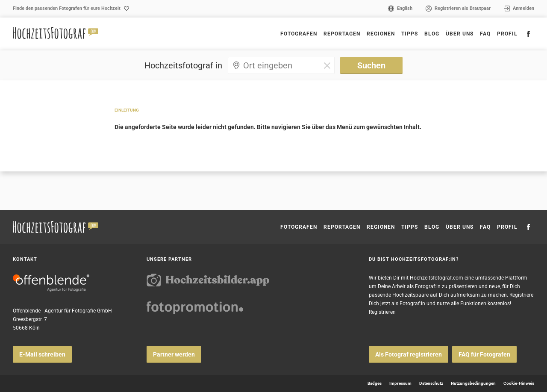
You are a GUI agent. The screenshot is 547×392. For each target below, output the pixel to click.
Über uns (460, 34)
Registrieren (382, 312)
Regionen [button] (381, 34)
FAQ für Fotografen (484, 354)
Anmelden (523, 8)
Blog (432, 34)
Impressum (400, 383)
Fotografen (299, 34)
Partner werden (174, 354)
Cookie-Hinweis (519, 383)
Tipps (410, 34)
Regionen (381, 227)
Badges (375, 383)
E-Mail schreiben (42, 354)
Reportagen (342, 34)
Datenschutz (431, 383)
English (405, 8)
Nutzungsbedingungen (473, 383)
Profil (507, 34)
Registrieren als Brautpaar (463, 8)
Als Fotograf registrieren (409, 354)
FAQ (485, 34)
